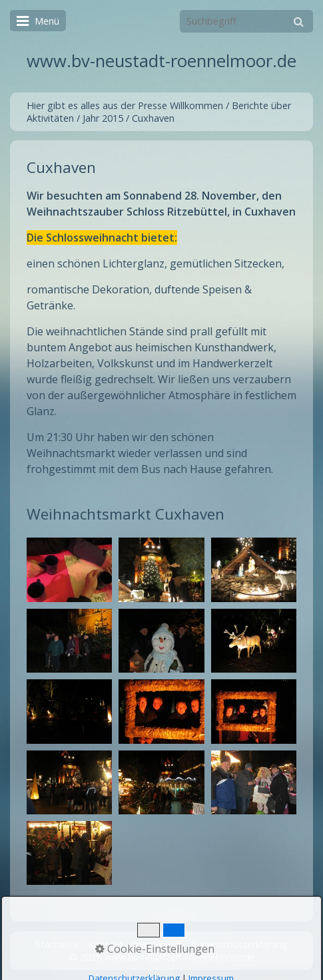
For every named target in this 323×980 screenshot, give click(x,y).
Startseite (57, 944)
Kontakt (106, 944)
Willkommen (196, 105)
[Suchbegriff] (246, 21)
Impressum (157, 944)
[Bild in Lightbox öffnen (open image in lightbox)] (70, 570)
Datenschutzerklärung (239, 944)
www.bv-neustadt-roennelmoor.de (161, 61)
